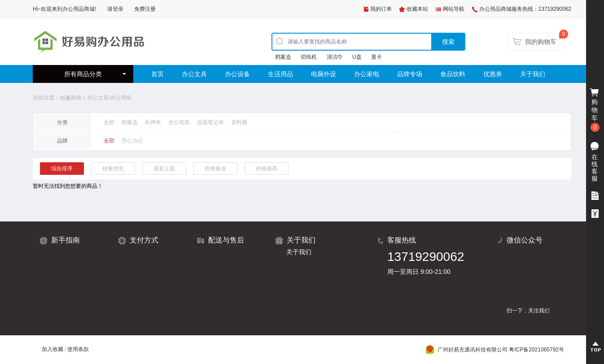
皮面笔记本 (210, 122)
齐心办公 (132, 141)
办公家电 (367, 74)
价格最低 (215, 169)
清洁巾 (335, 57)
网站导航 (454, 9)
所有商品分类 (83, 74)
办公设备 (237, 74)
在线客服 (595, 168)
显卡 (376, 57)
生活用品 (280, 74)
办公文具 (194, 74)
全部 (109, 122)
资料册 (239, 122)
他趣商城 (70, 98)
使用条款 (78, 349)
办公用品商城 (79, 9)
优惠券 (493, 74)
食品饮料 (453, 74)
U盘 (357, 57)
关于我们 (533, 74)
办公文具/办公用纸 (109, 98)
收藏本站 (417, 9)
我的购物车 (541, 42)
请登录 (115, 9)
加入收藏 (53, 349)
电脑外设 (324, 74)
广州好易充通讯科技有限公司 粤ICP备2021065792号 (495, 350)
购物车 (595, 110)
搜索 (448, 42)
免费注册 (145, 9)
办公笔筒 (179, 122)
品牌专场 (410, 74)
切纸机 (309, 57)
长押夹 (153, 122)
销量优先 (113, 169)
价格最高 (267, 169)
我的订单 (381, 9)
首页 (158, 74)
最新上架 (164, 169)
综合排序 (62, 169)
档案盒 (283, 57)
